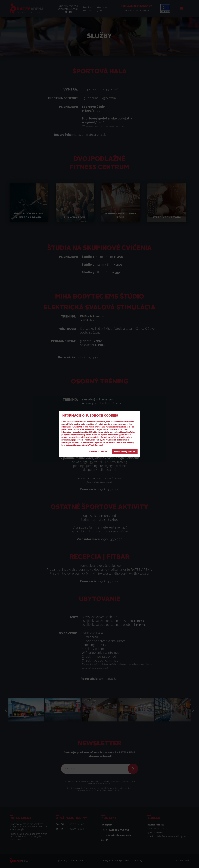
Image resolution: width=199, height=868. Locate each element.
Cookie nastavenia (98, 452)
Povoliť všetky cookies (125, 452)
